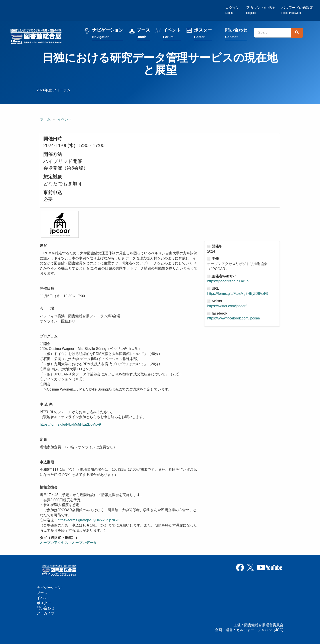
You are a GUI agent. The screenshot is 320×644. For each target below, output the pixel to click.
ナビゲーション (108, 34)
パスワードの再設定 (297, 10)
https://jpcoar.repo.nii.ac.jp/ (228, 281)
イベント (172, 34)
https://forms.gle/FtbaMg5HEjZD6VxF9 (70, 424)
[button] (60, 224)
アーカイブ (46, 613)
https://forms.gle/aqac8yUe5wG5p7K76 (88, 520)
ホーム (45, 119)
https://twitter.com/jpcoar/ (227, 306)
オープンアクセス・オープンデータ (68, 543)
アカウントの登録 (260, 10)
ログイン (232, 10)
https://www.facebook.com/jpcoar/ (234, 318)
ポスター (203, 34)
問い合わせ (236, 34)
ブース (143, 34)
